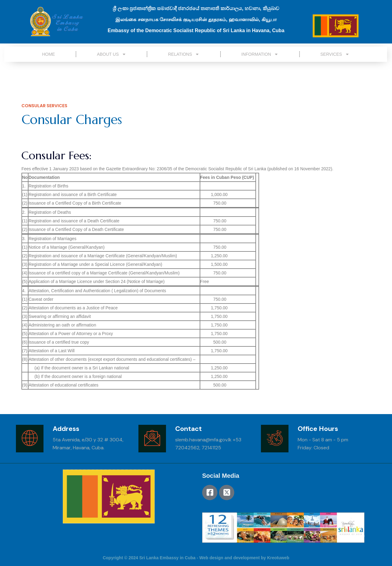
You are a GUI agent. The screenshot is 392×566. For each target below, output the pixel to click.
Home (48, 54)
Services (335, 54)
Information (260, 54)
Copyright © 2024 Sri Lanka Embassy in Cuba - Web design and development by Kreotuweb (196, 558)
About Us (111, 54)
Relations (184, 54)
